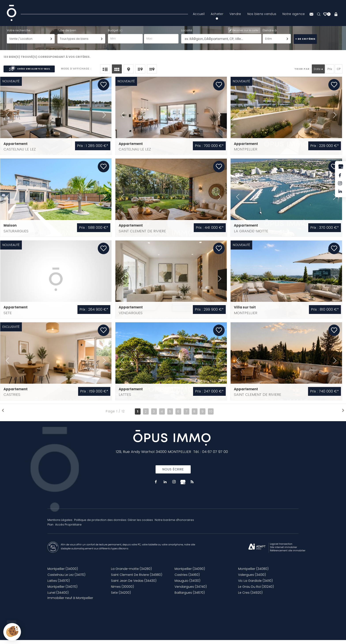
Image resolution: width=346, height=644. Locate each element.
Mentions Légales (60, 524)
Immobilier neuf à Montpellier (70, 602)
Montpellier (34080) (253, 573)
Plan (50, 529)
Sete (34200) (121, 597)
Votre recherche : (19, 34)
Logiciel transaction (281, 548)
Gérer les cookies (140, 524)
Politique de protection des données (100, 524)
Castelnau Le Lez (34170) (66, 579)
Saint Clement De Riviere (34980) (137, 579)
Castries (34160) (187, 579)
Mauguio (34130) (187, 585)
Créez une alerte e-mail (29, 73)
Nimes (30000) (122, 591)
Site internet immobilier (283, 551)
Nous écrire (173, 473)
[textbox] (222, 43)
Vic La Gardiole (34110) (255, 585)
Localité (187, 34)
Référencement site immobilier (288, 555)
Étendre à (270, 34)
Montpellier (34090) (190, 573)
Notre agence (294, 14)
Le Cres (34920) (250, 597)
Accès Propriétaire (68, 529)
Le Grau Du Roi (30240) (256, 591)
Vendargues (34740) (191, 591)
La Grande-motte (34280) (131, 573)
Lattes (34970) (59, 585)
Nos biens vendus (262, 14)
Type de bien (67, 34)
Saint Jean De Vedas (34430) (134, 585)
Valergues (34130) (252, 579)
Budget (113, 34)
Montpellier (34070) (62, 591)
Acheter (217, 14)
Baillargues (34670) (190, 597)
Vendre (235, 14)
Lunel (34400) (58, 597)
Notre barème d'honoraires (175, 524)
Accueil (199, 14)
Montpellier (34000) (63, 573)
